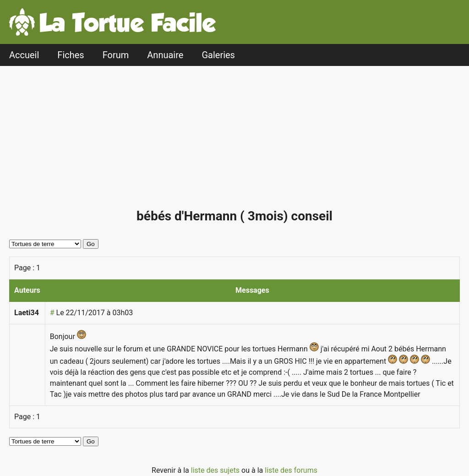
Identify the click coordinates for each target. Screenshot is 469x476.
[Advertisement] (237, 141)
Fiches (71, 55)
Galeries (218, 55)
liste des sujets (216, 470)
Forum (116, 55)
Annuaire (165, 55)
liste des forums (291, 470)
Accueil (24, 55)
